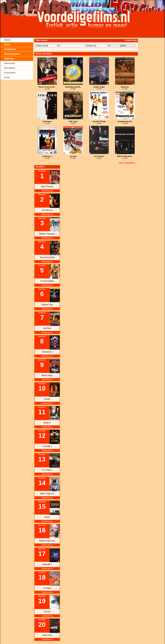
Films (7, 45)
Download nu (47, 191)
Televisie (9, 59)
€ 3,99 (47, 157)
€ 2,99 (47, 88)
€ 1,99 (99, 88)
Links (7, 77)
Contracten (10, 49)
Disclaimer (10, 68)
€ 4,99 (73, 157)
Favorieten (10, 73)
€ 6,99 (99, 122)
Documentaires (12, 54)
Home (7, 40)
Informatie (10, 63)
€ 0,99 (73, 88)
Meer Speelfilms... (128, 163)
